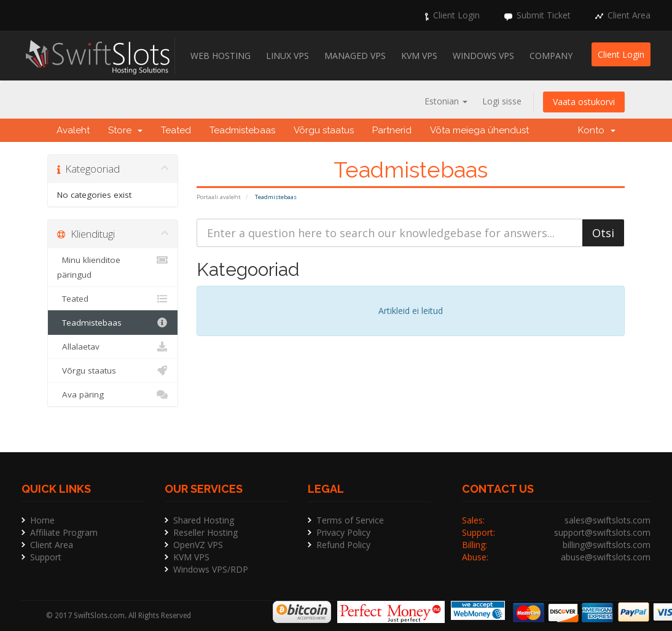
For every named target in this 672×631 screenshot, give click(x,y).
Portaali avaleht (219, 197)
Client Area (629, 15)
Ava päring (113, 394)
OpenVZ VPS (198, 545)
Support (46, 557)
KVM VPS (419, 56)
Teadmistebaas (242, 130)
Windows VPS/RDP (211, 569)
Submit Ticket (544, 15)
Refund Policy (343, 545)
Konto (597, 130)
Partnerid (392, 130)
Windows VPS (483, 56)
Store (125, 130)
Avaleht (73, 130)
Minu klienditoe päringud (113, 266)
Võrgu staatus (324, 130)
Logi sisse (502, 101)
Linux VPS (287, 56)
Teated (176, 130)
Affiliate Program (64, 532)
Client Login (456, 15)
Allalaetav (113, 347)
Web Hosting (221, 56)
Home (42, 520)
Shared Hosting (204, 520)
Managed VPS (355, 56)
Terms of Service (350, 520)
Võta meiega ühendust (479, 130)
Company (551, 56)
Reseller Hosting (205, 532)
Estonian (446, 101)
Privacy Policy (343, 532)
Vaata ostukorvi (584, 102)
